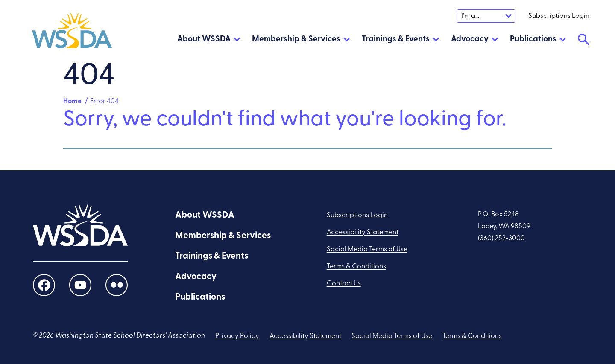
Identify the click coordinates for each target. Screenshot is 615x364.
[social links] (44, 285)
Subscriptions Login (357, 215)
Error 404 (104, 102)
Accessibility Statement (363, 233)
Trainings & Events (396, 39)
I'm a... (470, 16)
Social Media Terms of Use (367, 250)
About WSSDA (204, 39)
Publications (533, 39)
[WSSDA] (72, 32)
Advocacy (470, 39)
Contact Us (344, 284)
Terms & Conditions (356, 267)
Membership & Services (296, 39)
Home (72, 102)
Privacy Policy (237, 336)
